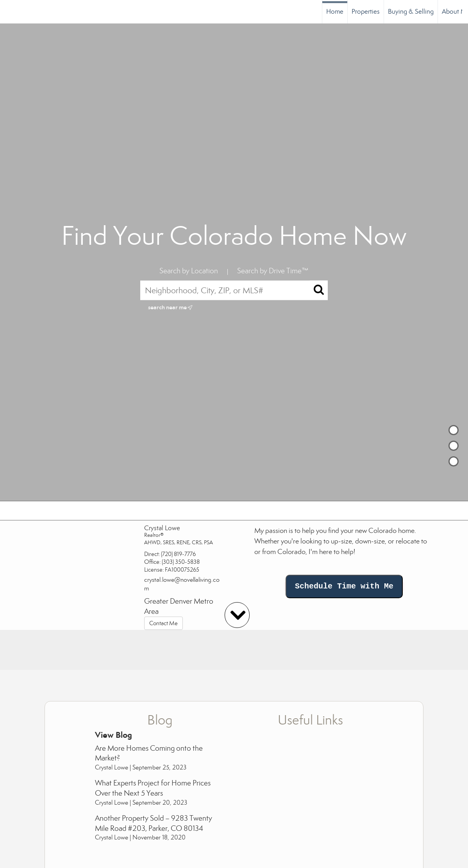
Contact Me (163, 623)
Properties (366, 12)
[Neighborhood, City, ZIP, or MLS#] (234, 290)
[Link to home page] (10, 12)
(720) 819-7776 (178, 554)
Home (335, 12)
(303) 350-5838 (181, 562)
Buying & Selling (411, 12)
